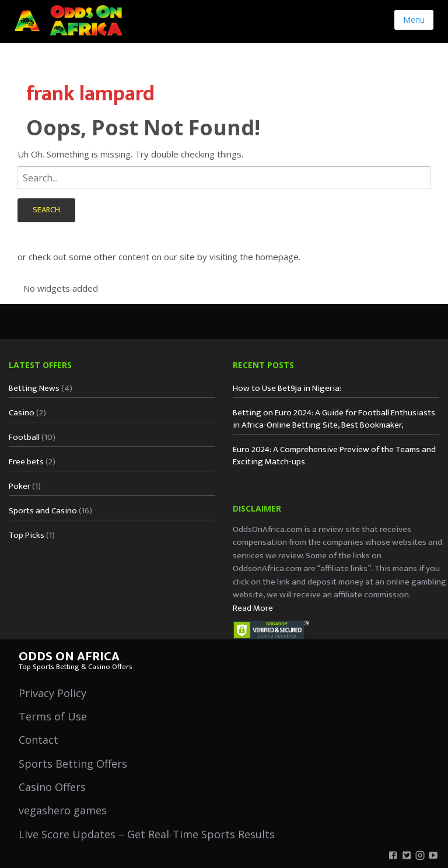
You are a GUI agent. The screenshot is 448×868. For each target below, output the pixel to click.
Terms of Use (53, 716)
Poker (20, 486)
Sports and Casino (43, 511)
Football (24, 437)
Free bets (26, 462)
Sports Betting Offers (73, 764)
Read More (253, 608)
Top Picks (27, 535)
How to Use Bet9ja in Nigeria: (287, 388)
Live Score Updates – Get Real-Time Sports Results (147, 834)
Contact (38, 740)
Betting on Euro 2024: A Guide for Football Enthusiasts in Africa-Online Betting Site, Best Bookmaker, (334, 419)
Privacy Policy (52, 693)
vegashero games (63, 810)
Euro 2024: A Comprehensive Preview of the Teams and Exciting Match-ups (334, 456)
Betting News (34, 388)
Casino (22, 413)
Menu (414, 20)
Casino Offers (52, 787)
